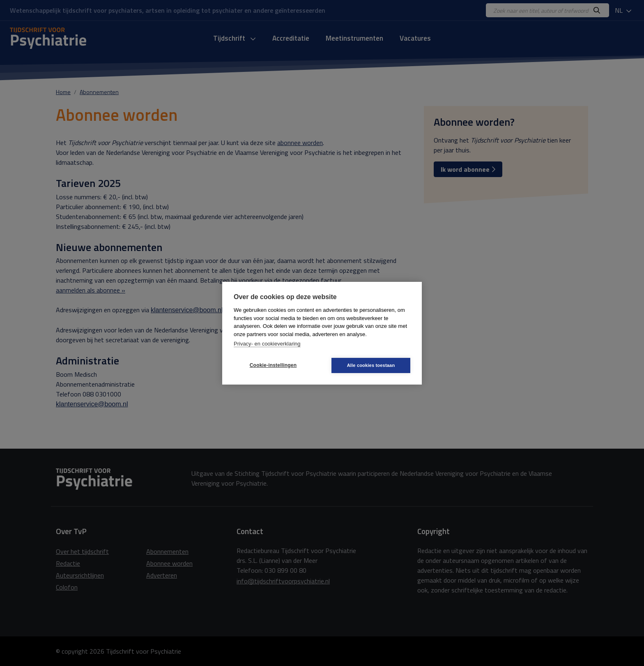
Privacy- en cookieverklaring (267, 344)
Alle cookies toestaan (371, 365)
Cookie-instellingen (273, 365)
